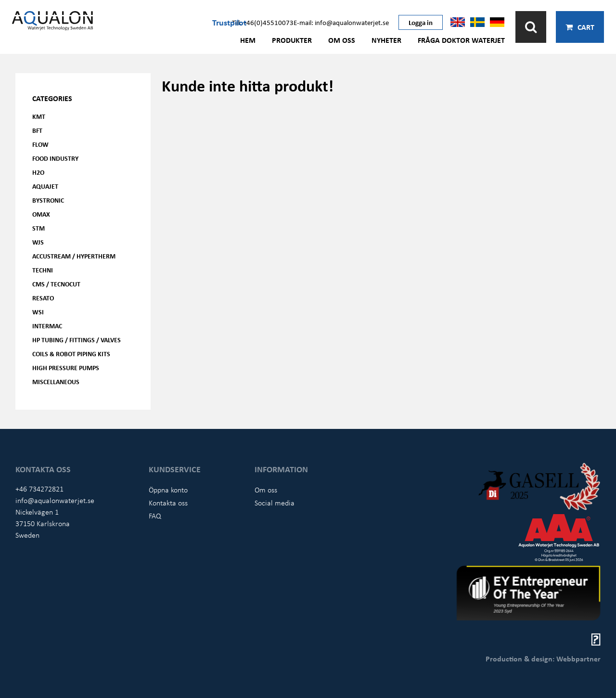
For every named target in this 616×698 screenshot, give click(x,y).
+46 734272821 (39, 489)
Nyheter (386, 40)
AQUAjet (45, 186)
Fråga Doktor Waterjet (461, 40)
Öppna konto (168, 490)
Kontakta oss (168, 503)
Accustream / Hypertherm (74, 256)
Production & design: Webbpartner (543, 659)
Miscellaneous (56, 381)
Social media (275, 503)
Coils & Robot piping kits (71, 354)
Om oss (342, 40)
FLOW (40, 144)
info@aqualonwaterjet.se (55, 500)
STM (38, 228)
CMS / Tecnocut (56, 284)
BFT (37, 130)
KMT (39, 116)
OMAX (41, 214)
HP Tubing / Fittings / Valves (77, 340)
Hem (248, 40)
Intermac (47, 326)
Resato (43, 298)
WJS (38, 242)
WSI (38, 312)
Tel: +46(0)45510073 (263, 22)
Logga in (421, 22)
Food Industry (55, 158)
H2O (38, 172)
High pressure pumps (66, 368)
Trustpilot (229, 22)
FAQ (155, 516)
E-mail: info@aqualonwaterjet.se (341, 22)
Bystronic (48, 200)
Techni (43, 270)
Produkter (292, 40)
